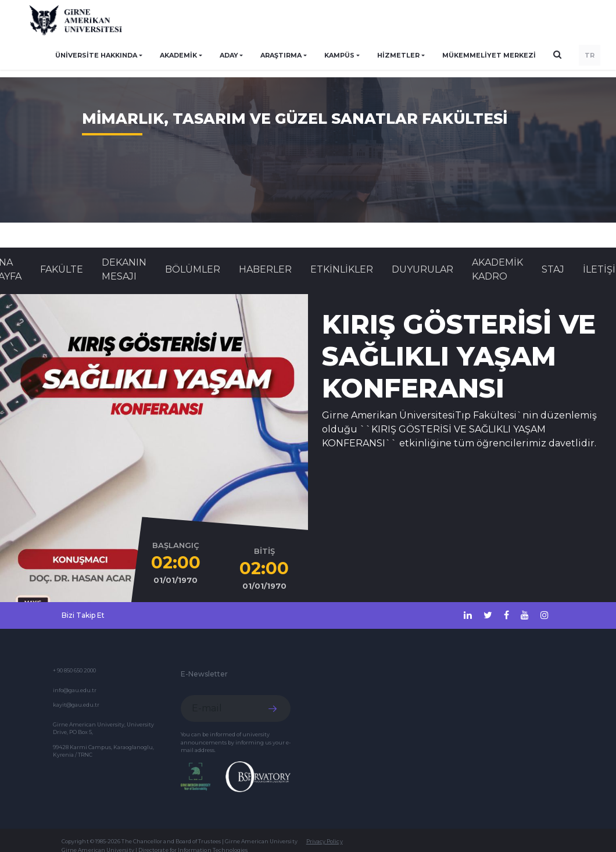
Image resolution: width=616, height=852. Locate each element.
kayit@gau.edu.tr (76, 705)
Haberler (265, 269)
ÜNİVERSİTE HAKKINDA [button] (96, 55)
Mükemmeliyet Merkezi (489, 55)
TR (590, 55)
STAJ (553, 269)
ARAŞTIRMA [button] (281, 55)
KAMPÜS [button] (339, 55)
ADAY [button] (229, 55)
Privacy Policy (325, 841)
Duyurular (422, 269)
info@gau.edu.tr (75, 690)
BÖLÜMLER (193, 269)
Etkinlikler (342, 269)
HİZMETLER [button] (398, 55)
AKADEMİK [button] (178, 55)
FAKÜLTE (62, 269)
